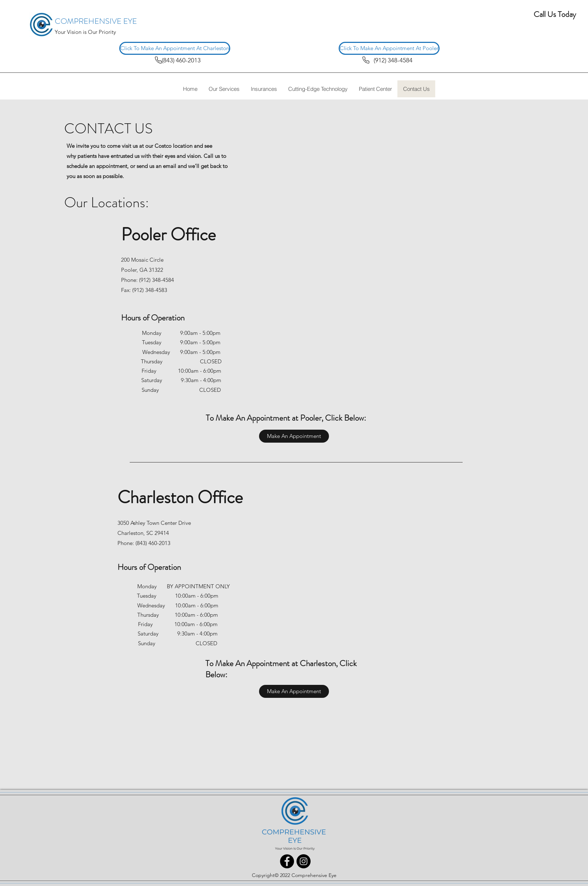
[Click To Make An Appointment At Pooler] (389, 48)
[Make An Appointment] (294, 436)
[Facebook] (287, 861)
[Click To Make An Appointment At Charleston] (175, 48)
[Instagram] (304, 861)
